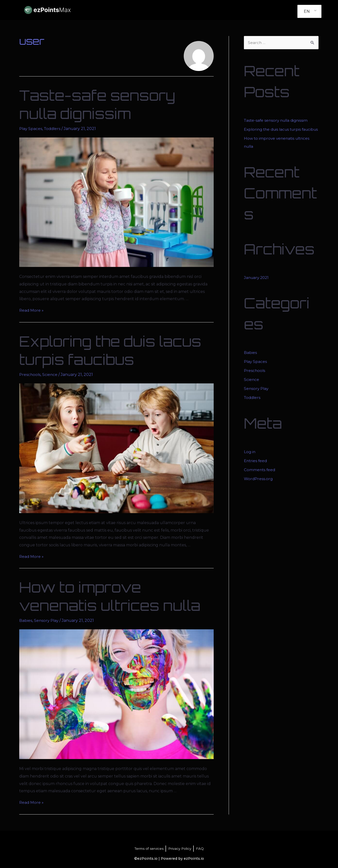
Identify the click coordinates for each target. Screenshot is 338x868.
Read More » (32, 310)
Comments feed (260, 478)
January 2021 (257, 286)
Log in (250, 460)
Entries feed (256, 469)
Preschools (30, 375)
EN (307, 11)
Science (51, 375)
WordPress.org (259, 487)
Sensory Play (47, 620)
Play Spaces (31, 129)
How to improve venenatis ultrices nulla (110, 596)
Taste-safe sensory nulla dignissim (97, 104)
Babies (26, 620)
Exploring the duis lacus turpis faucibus (110, 350)
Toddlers (54, 129)
